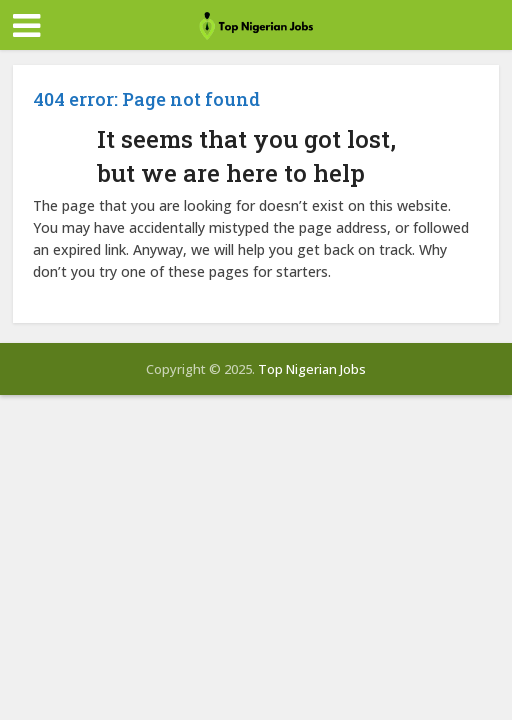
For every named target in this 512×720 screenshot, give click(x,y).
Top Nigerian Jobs (312, 369)
